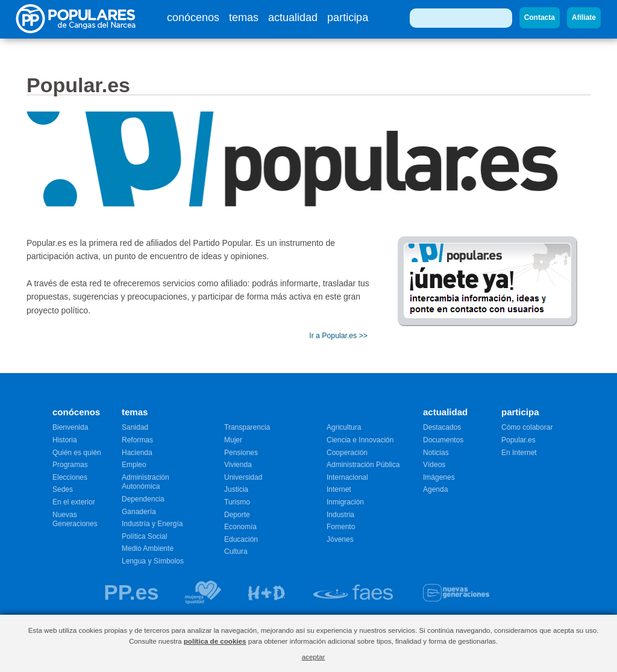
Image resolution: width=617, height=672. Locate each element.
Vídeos (434, 465)
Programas (70, 465)
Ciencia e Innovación (360, 440)
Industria (340, 515)
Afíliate (584, 17)
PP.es (131, 592)
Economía (240, 527)
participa (348, 17)
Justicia (236, 489)
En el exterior (74, 502)
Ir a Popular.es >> (338, 336)
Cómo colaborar (527, 427)
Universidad (243, 477)
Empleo (134, 465)
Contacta (540, 17)
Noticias (436, 453)
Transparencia (247, 427)
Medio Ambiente (148, 548)
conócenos (193, 17)
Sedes (63, 489)
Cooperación (347, 453)
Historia (65, 440)
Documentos (443, 440)
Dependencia (143, 499)
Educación (241, 539)
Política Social (144, 536)
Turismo (237, 502)
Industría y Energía (152, 524)
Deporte (237, 515)
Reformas (137, 440)
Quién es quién (77, 453)
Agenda (435, 489)
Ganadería (139, 512)
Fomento (341, 527)
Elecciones (70, 477)
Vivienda (238, 465)
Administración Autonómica (146, 482)
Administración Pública (363, 465)
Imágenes (439, 477)
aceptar (314, 657)
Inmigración (345, 502)
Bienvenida (70, 427)
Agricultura (344, 427)
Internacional (347, 477)
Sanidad (135, 427)
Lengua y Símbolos (153, 561)
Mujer (233, 440)
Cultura (236, 551)
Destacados (442, 427)
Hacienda (137, 453)
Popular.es (518, 440)
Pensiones (241, 453)
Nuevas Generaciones (75, 520)
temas (244, 17)
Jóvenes (340, 539)
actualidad (293, 17)
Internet (339, 489)
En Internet (519, 453)
